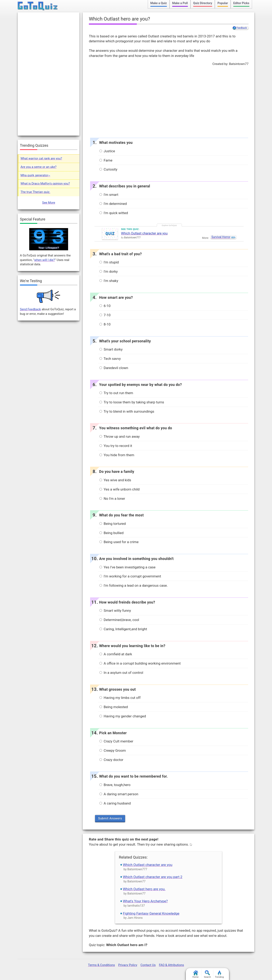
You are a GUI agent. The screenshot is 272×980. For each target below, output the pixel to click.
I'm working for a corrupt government (130, 576)
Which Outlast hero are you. (144, 889)
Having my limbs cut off (120, 698)
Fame (106, 160)
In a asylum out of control (121, 673)
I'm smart (109, 195)
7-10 (105, 315)
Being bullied (112, 533)
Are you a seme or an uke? (39, 167)
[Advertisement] (169, 101)
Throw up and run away (120, 436)
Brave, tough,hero (115, 785)
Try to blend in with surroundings (127, 411)
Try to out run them (116, 393)
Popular (223, 3)
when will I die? (44, 260)
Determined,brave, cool (119, 620)
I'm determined (113, 204)
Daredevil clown (114, 368)
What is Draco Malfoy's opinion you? (45, 184)
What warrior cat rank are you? (41, 158)
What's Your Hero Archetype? (145, 901)
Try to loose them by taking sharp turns (132, 402)
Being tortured (113, 524)
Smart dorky (111, 349)
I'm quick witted (114, 213)
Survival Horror (221, 237)
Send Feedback (30, 309)
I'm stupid (109, 262)
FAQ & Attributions (171, 965)
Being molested (114, 707)
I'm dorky (109, 271)
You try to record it (116, 446)
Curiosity (108, 169)
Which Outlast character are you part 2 (153, 877)
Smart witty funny (115, 611)
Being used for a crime (119, 542)
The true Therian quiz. (35, 192)
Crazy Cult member (116, 741)
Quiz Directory (203, 3)
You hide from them (117, 455)
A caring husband (115, 803)
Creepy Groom (113, 750)
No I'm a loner (112, 499)
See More (49, 203)
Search (207, 974)
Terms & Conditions (102, 965)
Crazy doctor (111, 760)
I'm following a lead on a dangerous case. (134, 585)
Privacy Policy (128, 965)
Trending (219, 974)
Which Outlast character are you (144, 233)
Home (195, 974)
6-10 (105, 306)
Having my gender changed (123, 716)
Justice (107, 151)
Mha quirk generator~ (35, 175)
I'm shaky (109, 281)
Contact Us (148, 965)
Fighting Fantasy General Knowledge (151, 913)
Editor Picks (241, 3)
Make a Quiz (159, 3)
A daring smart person (119, 794)
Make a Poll (180, 3)
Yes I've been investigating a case (127, 567)
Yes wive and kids (115, 480)
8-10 (105, 324)
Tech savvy (110, 359)
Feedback (242, 28)
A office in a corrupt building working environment (140, 663)
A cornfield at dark (116, 654)
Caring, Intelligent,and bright (123, 629)
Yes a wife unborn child (120, 489)
